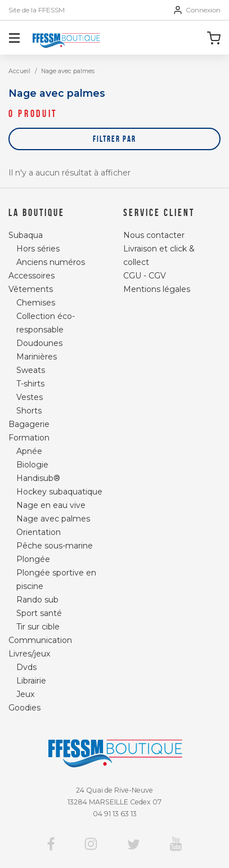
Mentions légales (157, 289)
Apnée (29, 451)
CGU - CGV (145, 276)
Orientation (39, 532)
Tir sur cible (38, 627)
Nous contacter (154, 235)
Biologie (32, 465)
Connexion (197, 10)
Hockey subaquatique (59, 492)
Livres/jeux (29, 654)
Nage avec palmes (53, 519)
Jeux (25, 694)
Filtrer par (115, 139)
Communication (40, 640)
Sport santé (39, 613)
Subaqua (26, 235)
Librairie (31, 681)
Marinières (37, 357)
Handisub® (38, 478)
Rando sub (37, 600)
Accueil (19, 71)
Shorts (29, 411)
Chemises (36, 303)
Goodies (24, 708)
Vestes (30, 397)
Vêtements (31, 289)
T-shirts (30, 384)
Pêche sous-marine (55, 546)
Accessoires (32, 276)
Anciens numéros (51, 262)
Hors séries (38, 249)
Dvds (26, 667)
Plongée (33, 559)
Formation (29, 438)
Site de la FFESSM (37, 10)
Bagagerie (29, 424)
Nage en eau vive (51, 505)
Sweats (31, 370)
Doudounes (39, 343)
